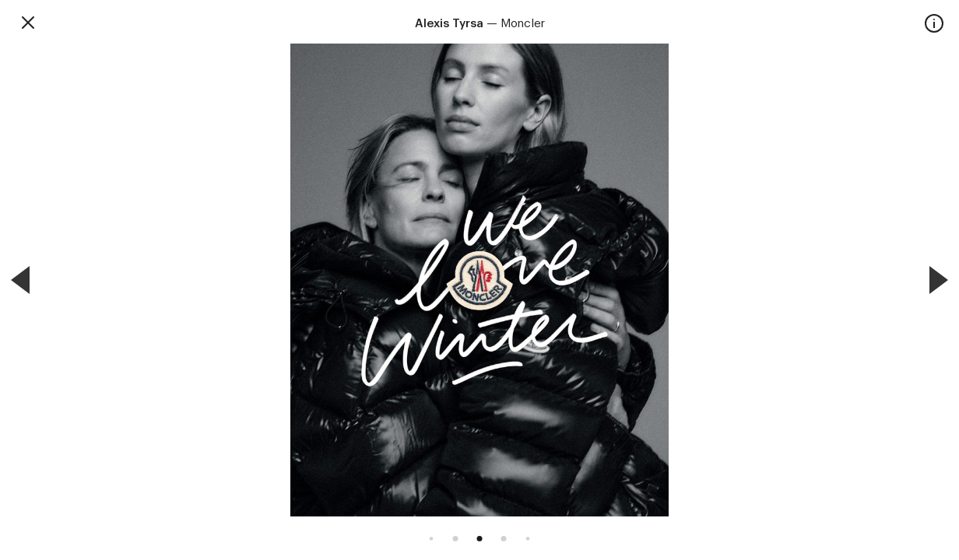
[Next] (939, 280)
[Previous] (20, 280)
